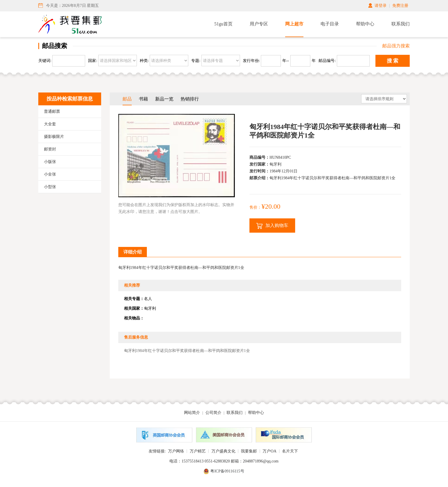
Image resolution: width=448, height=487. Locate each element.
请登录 (381, 6)
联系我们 (401, 24)
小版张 (50, 162)
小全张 (50, 174)
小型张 (50, 187)
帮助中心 (365, 24)
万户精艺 (198, 451)
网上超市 (294, 24)
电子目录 (330, 24)
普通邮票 (52, 111)
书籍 (143, 99)
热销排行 (190, 99)
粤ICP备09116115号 (227, 471)
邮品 (127, 99)
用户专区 (259, 24)
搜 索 (393, 61)
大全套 (50, 124)
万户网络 (176, 451)
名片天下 (290, 451)
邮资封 (50, 149)
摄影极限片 (54, 137)
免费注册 (400, 6)
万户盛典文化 (223, 451)
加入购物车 (272, 226)
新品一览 (164, 99)
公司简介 (213, 413)
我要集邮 (249, 451)
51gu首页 (223, 24)
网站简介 (192, 413)
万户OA (269, 451)
